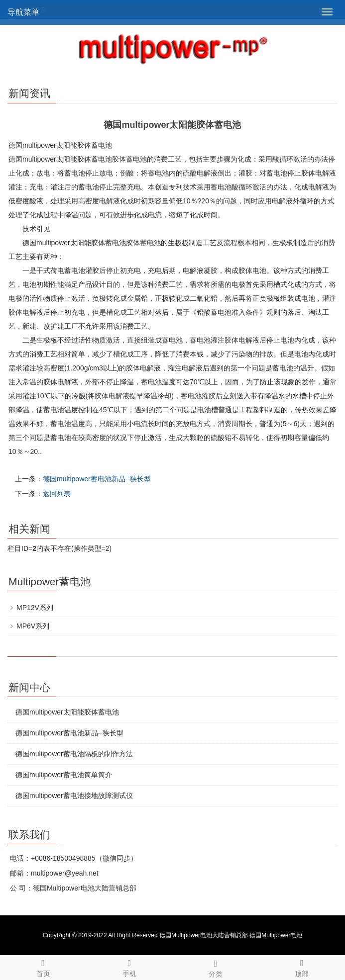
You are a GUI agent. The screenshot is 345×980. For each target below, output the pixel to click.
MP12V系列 (35, 608)
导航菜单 (23, 12)
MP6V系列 (33, 626)
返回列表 (57, 494)
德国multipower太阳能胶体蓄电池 (67, 712)
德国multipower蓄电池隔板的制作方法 (74, 754)
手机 (129, 967)
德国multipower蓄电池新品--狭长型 (97, 479)
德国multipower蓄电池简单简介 (64, 775)
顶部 (302, 967)
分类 (216, 967)
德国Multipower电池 (276, 935)
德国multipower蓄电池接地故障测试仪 (74, 796)
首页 (43, 967)
